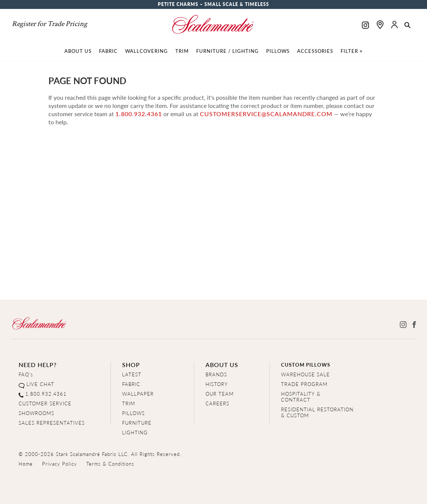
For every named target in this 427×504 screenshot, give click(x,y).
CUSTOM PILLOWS (306, 365)
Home (26, 464)
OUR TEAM (220, 394)
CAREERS (217, 403)
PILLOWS (133, 413)
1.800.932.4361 (139, 114)
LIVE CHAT (40, 384)
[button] (407, 26)
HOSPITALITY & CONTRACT (301, 397)
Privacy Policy (60, 464)
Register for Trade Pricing (50, 24)
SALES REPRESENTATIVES (52, 423)
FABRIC (131, 384)
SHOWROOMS (36, 413)
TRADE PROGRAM (304, 384)
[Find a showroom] (380, 25)
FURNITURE (137, 423)
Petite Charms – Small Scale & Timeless (213, 4)
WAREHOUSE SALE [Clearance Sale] (305, 374)
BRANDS (216, 374)
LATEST (132, 374)
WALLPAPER (138, 394)
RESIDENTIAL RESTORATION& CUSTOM (317, 412)
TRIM (129, 403)
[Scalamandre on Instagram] (365, 26)
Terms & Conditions (110, 464)
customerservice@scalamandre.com (266, 114)
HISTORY (217, 384)
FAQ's (26, 374)
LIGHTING (135, 432)
